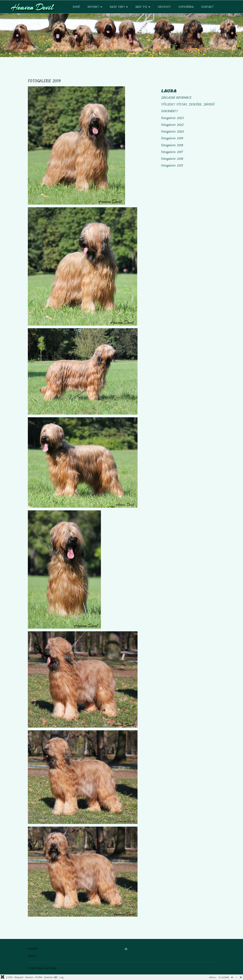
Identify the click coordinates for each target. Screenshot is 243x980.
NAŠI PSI (141, 7)
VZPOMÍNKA (186, 7)
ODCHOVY (164, 7)
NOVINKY (93, 7)
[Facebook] (126, 949)
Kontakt (207, 7)
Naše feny (117, 7)
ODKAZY (32, 956)
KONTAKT (33, 949)
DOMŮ (76, 7)
